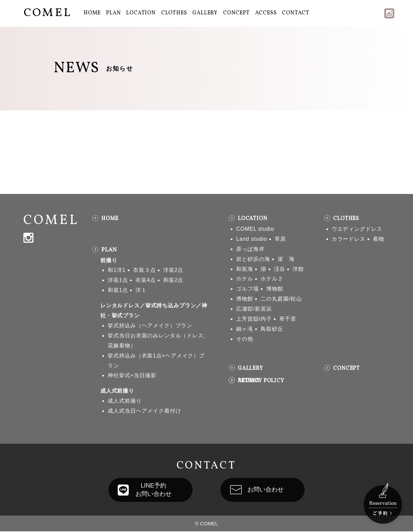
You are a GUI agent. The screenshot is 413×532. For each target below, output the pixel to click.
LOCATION (141, 13)
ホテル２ (272, 279)
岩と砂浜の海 (253, 259)
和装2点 (173, 280)
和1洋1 (117, 270)
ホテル (245, 279)
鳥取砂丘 (272, 329)
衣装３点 (144, 270)
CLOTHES (174, 13)
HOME (92, 13)
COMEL (48, 13)
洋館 (298, 269)
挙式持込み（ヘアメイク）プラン (150, 326)
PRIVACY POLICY (261, 381)
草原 (280, 239)
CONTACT (296, 13)
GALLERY (205, 13)
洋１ (141, 290)
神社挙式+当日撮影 (132, 375)
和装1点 (118, 290)
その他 (245, 339)
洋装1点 (118, 280)
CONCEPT (236, 13)
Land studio (251, 239)
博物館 (275, 289)
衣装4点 (145, 280)
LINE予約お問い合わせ (151, 490)
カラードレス (349, 239)
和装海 (245, 269)
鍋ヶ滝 (245, 329)
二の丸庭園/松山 (281, 299)
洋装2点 (173, 270)
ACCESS (266, 13)
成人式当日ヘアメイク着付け (144, 411)
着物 (379, 239)
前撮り (109, 260)
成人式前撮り (117, 391)
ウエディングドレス (357, 229)
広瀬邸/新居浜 (254, 309)
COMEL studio (255, 229)
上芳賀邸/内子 (254, 319)
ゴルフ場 (247, 289)
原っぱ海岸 (250, 249)
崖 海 (286, 259)
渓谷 (280, 269)
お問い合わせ (268, 490)
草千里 (288, 319)
